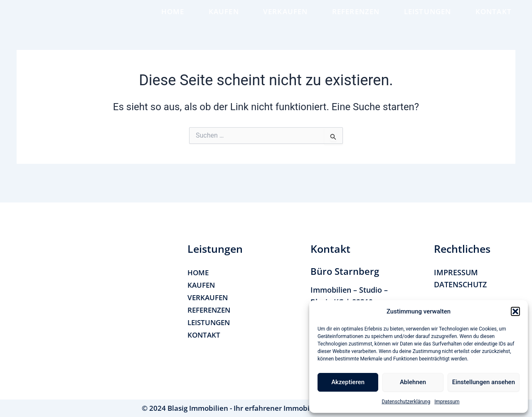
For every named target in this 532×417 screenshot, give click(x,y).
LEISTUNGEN (428, 17)
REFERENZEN (356, 17)
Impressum (447, 402)
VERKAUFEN (286, 17)
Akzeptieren (348, 382)
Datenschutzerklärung (406, 402)
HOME (173, 17)
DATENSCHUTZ (460, 285)
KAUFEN (224, 17)
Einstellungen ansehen (484, 382)
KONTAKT (494, 17)
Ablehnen (413, 382)
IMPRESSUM (456, 272)
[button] (515, 311)
